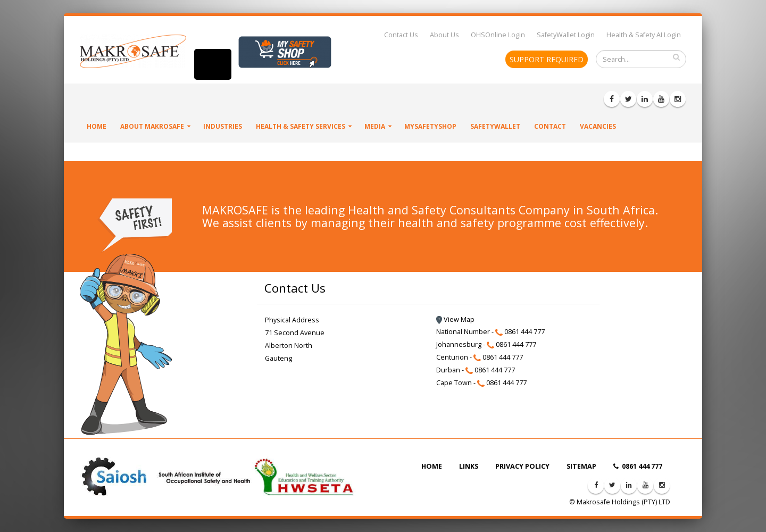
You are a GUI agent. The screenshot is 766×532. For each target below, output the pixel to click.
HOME (432, 466)
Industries (223, 126)
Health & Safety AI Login (644, 35)
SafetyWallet (495, 126)
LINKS (469, 466)
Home (97, 126)
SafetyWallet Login (566, 35)
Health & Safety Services (301, 126)
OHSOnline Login (498, 35)
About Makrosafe (152, 126)
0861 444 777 (638, 466)
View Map (455, 319)
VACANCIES (598, 126)
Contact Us (401, 35)
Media (375, 126)
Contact (550, 126)
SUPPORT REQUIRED (547, 59)
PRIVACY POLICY (522, 466)
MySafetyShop (430, 126)
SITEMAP (581, 466)
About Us (444, 35)
